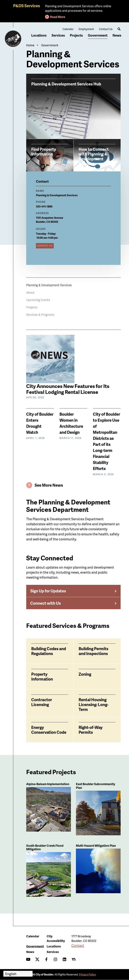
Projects (76, 35)
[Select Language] (18, 974)
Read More (58, 17)
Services (58, 35)
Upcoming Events (38, 300)
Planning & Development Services (49, 285)
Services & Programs (40, 314)
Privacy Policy (87, 974)
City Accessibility (56, 938)
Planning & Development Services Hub (66, 84)
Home (30, 45)
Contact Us (106, 29)
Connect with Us (46, 603)
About (30, 292)
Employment (86, 29)
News (117, 35)
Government (98, 35)
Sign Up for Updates (48, 591)
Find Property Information (44, 151)
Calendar (68, 29)
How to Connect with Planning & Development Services (94, 156)
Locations (39, 35)
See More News (49, 485)
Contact (78, 945)
